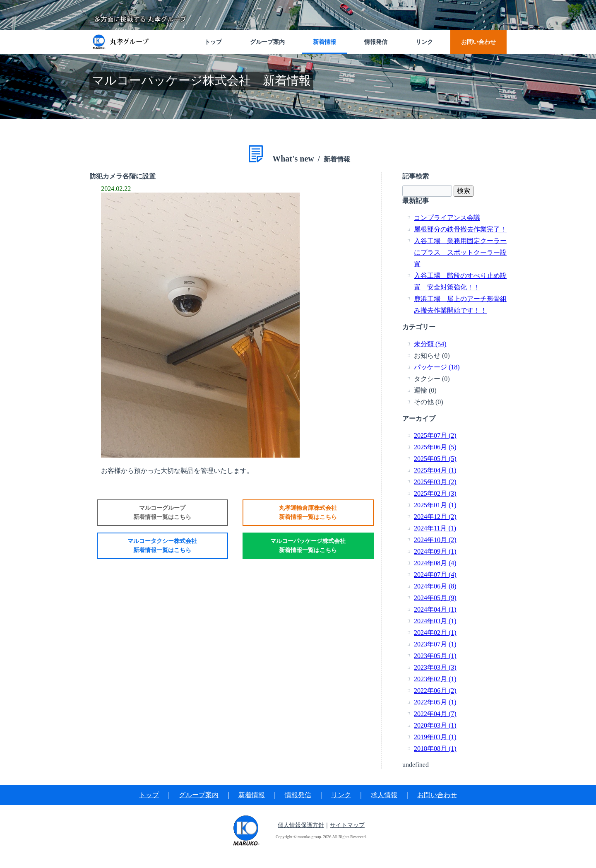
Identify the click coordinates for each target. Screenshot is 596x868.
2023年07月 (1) (435, 644)
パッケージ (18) (437, 367)
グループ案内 (199, 795)
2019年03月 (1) (435, 737)
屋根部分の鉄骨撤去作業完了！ (460, 229)
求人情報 (384, 795)
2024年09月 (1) (435, 551)
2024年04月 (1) (435, 609)
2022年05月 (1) (435, 702)
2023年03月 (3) (435, 667)
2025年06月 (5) (435, 447)
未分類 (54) (430, 344)
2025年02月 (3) (435, 493)
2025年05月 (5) (435, 459)
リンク (341, 795)
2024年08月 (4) (435, 563)
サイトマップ (347, 825)
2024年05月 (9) (435, 598)
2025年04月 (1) (435, 470)
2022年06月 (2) (435, 691)
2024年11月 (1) (435, 528)
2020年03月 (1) (435, 725)
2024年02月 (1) (435, 633)
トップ (149, 795)
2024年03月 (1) (435, 621)
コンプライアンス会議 (447, 218)
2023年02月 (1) (435, 679)
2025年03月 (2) (435, 482)
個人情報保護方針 (301, 825)
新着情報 (252, 795)
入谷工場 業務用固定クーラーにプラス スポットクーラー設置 (460, 252)
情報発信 (298, 795)
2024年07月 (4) (435, 575)
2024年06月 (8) (435, 586)
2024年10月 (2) (435, 540)
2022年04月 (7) (435, 714)
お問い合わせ (437, 795)
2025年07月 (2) (435, 435)
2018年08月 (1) (435, 749)
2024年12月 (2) (435, 517)
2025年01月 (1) (435, 505)
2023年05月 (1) (435, 656)
